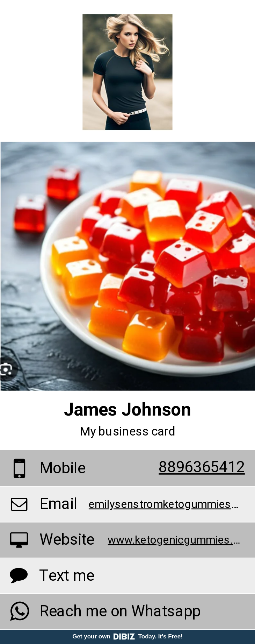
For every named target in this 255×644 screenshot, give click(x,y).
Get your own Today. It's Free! (127, 636)
